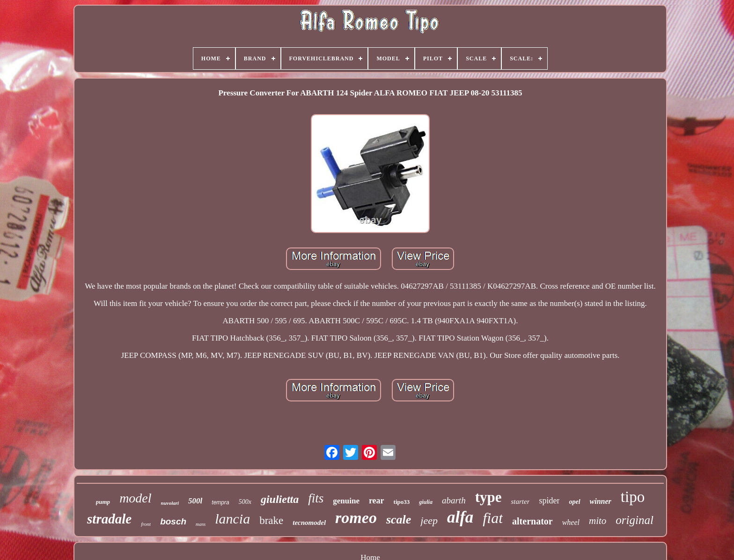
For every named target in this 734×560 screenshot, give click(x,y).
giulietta (280, 499)
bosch (173, 521)
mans (201, 524)
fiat (493, 518)
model (135, 498)
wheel (571, 522)
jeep (429, 520)
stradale (109, 519)
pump (103, 502)
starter (520, 502)
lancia (232, 519)
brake (271, 520)
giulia (426, 502)
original (635, 520)
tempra (220, 502)
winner (601, 501)
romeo (356, 518)
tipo (633, 497)
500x (245, 502)
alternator (532, 521)
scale (399, 520)
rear (377, 501)
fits (316, 498)
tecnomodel (309, 523)
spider (549, 501)
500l (195, 501)
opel (574, 502)
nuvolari (170, 503)
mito (598, 521)
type (488, 497)
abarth (454, 500)
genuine (346, 501)
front (146, 524)
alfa (460, 517)
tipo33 (402, 502)
